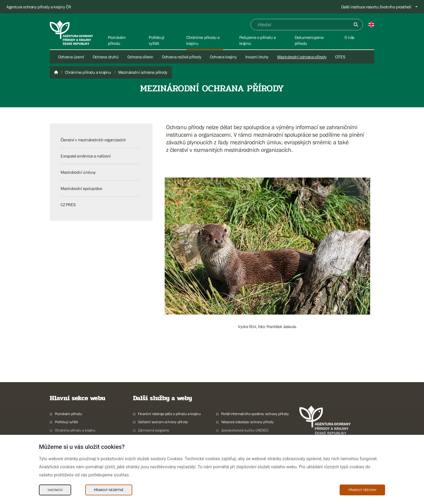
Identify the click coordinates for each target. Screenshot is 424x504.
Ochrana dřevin (140, 57)
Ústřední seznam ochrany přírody (163, 422)
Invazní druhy (257, 57)
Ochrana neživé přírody (182, 57)
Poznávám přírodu (69, 414)
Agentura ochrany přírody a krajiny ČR (39, 7)
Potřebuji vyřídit (66, 422)
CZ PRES (68, 205)
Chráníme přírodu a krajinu (75, 430)
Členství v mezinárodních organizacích (93, 140)
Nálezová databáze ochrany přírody (247, 422)
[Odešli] (356, 25)
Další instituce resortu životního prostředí (376, 7)
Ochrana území (71, 57)
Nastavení (55, 490)
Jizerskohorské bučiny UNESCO (245, 430)
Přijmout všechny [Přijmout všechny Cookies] (362, 490)
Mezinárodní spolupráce (81, 188)
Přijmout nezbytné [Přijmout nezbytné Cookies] (109, 490)
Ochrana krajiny (223, 57)
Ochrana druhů (106, 57)
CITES (340, 57)
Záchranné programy (154, 430)
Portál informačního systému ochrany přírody (255, 414)
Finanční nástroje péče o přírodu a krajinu (169, 414)
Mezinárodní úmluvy (78, 172)
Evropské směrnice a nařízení (86, 156)
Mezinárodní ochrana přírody (302, 57)
